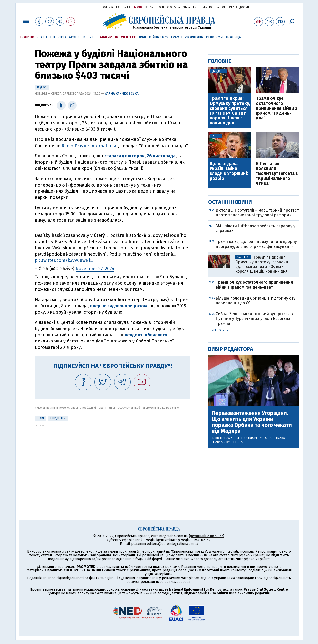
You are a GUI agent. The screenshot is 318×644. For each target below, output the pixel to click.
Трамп (176, 37)
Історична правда (178, 7)
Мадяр (106, 37)
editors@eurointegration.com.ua (172, 544)
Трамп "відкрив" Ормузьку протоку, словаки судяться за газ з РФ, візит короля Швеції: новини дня (230, 111)
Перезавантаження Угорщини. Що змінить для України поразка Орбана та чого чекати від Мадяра (252, 422)
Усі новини (220, 330)
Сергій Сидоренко (250, 438)
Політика (107, 7)
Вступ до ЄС (125, 37)
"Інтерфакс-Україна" (247, 555)
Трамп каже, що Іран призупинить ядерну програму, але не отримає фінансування (256, 244)
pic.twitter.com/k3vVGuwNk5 (64, 260)
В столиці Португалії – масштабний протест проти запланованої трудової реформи (257, 213)
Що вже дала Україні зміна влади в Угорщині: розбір (229, 171)
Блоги (160, 7)
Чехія (40, 418)
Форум (149, 7)
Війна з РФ (158, 37)
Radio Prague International (90, 146)
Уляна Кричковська (122, 94)
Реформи (214, 37)
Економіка (123, 7)
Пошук (88, 37)
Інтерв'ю (58, 37)
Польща (233, 37)
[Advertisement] (112, 462)
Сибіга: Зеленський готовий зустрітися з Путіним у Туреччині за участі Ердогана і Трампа (254, 319)
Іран (142, 37)
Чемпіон (208, 7)
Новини (27, 37)
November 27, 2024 (95, 269)
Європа (138, 7)
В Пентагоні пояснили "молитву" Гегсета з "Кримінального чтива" (277, 174)
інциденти (58, 418)
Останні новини (230, 202)
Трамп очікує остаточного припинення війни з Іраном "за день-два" (277, 108)
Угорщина (194, 37)
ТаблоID (221, 7)
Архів (74, 37)
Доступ (244, 7)
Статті (42, 37)
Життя (196, 7)
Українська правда (83, 7)
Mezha (233, 7)
